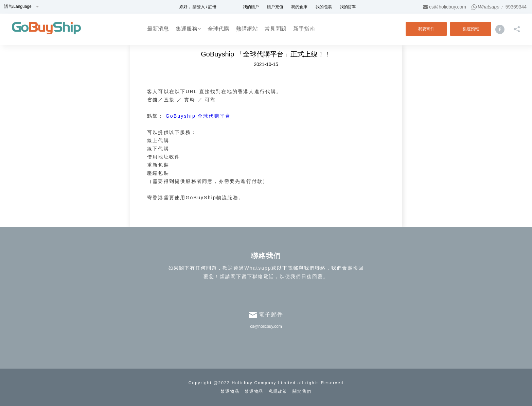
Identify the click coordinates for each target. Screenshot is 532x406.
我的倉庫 (299, 7)
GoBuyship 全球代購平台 (198, 116)
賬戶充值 (275, 7)
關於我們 (302, 391)
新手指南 (304, 29)
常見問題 (276, 29)
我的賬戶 (251, 7)
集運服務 (188, 29)
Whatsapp (258, 268)
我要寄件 (426, 29)
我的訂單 (348, 7)
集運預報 (471, 29)
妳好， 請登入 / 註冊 (198, 7)
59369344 (516, 7)
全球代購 (218, 29)
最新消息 (158, 29)
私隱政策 (278, 391)
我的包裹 (324, 7)
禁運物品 (230, 391)
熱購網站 (247, 29)
